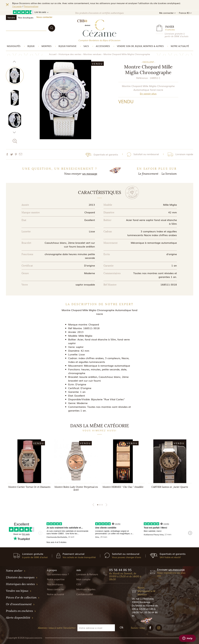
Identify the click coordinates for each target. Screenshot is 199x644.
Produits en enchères (21, 611)
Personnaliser (31, 6)
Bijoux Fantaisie (68, 46)
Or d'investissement (20, 604)
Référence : (143, 78)
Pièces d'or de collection (23, 598)
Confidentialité (85, 594)
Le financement (148, 174)
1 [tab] (98, 505)
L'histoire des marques (22, 577)
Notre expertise (56, 579)
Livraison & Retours (87, 574)
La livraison (169, 174)
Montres (47, 46)
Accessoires (103, 46)
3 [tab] (102, 505)
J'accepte (17, 6)
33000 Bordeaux (141, 602)
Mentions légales (86, 589)
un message (90, 174)
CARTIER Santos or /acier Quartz (170, 487)
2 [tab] (100, 505)
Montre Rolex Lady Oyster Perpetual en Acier (76, 488)
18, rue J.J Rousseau (143, 598)
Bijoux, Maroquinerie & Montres (146, 591)
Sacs (86, 46)
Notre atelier (16, 571)
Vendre (11, 17)
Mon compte (83, 579)
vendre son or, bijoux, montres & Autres (140, 46)
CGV (79, 584)
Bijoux (31, 46)
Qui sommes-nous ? (58, 574)
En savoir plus (148, 93)
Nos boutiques (26, 17)
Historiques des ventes (22, 584)
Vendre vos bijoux (19, 591)
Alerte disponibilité (20, 618)
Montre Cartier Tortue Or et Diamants (29, 487)
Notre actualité (180, 46)
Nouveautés (14, 46)
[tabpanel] (29, 468)
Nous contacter (44, 17)
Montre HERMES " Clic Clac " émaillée (123, 487)
